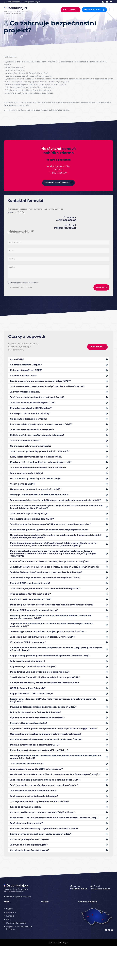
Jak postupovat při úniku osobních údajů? (35, 819)
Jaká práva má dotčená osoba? (28, 788)
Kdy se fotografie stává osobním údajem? (35, 686)
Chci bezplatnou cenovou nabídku (25, 281)
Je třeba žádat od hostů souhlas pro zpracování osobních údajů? (48, 587)
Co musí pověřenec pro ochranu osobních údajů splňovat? (44, 841)
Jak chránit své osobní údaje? (28, 477)
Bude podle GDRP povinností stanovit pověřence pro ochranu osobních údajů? (52, 849)
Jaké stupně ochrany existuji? (28, 856)
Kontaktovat (69, 10)
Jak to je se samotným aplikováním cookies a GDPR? (41, 830)
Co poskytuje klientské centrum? (30, 420)
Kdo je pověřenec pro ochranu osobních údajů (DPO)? (42, 380)
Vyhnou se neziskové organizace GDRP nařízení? (39, 740)
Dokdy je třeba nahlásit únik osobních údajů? (37, 734)
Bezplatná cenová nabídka (57, 188)
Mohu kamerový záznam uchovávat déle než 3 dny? (41, 774)
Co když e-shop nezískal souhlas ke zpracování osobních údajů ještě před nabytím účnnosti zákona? (53, 667)
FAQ (8, 953)
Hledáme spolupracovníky (19, 930)
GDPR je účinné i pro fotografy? (29, 708)
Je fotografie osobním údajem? (29, 680)
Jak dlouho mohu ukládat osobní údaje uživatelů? (39, 471)
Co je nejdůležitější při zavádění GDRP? (33, 528)
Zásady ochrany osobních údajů (20, 286)
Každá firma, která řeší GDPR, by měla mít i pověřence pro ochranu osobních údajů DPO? (55, 721)
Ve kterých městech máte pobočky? (31, 414)
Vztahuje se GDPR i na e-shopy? (29, 660)
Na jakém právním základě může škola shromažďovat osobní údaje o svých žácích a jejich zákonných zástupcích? (54, 546)
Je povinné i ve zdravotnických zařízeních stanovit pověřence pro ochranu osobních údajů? (54, 642)
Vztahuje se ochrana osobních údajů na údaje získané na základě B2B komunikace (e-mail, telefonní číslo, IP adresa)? (51, 515)
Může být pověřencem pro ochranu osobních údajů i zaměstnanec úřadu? (54, 621)
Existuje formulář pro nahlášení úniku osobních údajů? (42, 867)
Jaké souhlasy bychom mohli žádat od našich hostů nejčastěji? (47, 604)
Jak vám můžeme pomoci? (26, 392)
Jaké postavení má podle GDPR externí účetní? (38, 793)
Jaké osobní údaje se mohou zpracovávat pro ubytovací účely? (47, 593)
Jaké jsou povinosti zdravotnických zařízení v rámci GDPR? (45, 655)
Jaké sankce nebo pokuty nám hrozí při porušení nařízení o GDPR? (49, 386)
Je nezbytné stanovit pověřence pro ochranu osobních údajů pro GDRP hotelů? (52, 580)
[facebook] (108, 2)
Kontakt (10, 950)
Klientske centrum (93, 10)
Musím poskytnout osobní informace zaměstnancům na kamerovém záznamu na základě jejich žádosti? (56, 781)
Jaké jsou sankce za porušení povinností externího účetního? (46, 813)
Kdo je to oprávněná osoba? (27, 836)
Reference (11, 946)
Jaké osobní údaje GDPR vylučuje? (30, 522)
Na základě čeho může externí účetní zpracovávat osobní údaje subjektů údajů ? (53, 800)
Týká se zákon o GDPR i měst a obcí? (32, 610)
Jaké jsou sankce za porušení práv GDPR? (35, 403)
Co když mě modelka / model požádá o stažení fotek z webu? (46, 703)
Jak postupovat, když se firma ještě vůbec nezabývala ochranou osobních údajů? (54, 506)
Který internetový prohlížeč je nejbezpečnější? (37, 460)
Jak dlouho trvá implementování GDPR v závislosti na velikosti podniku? (53, 533)
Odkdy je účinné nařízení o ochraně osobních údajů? (41, 499)
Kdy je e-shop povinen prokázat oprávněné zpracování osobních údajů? (52, 674)
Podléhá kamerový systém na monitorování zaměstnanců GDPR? (49, 762)
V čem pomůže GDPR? (23, 488)
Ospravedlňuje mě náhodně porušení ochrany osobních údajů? (47, 757)
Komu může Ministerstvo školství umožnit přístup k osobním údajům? (52, 573)
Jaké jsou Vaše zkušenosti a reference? (33, 431)
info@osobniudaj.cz (32, 2)
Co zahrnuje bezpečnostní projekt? (31, 873)
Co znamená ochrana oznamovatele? (32, 448)
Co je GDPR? (18, 358)
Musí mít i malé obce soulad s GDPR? (32, 615)
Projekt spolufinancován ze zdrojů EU (19, 961)
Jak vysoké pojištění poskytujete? (30, 878)
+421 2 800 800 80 (13, 2)
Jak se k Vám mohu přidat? (26, 443)
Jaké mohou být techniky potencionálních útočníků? (41, 454)
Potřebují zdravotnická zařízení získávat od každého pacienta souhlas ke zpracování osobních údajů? (53, 634)
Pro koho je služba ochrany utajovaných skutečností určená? (46, 861)
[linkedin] (104, 2)
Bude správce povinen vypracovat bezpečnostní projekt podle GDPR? (51, 539)
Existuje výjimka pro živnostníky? (30, 745)
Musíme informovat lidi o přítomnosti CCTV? (36, 768)
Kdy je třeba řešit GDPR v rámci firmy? (33, 714)
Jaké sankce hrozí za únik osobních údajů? (35, 824)
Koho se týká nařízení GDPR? (27, 369)
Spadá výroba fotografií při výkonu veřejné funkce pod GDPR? (47, 697)
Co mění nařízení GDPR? (24, 375)
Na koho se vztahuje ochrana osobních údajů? (37, 494)
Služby (9, 943)
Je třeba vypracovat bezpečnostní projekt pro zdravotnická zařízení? (51, 649)
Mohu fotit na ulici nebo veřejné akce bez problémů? (41, 691)
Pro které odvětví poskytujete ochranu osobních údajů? (43, 426)
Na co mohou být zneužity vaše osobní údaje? (37, 482)
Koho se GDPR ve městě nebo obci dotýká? (36, 627)
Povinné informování (16, 957)
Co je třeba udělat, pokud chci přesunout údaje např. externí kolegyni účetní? (56, 751)
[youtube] (111, 2)
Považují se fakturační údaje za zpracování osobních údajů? (45, 728)
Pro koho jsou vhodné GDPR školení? (32, 409)
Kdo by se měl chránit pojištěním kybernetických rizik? (42, 465)
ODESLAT (99, 286)
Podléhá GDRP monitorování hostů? (31, 598)
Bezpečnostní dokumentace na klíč (52, 110)
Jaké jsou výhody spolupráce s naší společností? (39, 397)
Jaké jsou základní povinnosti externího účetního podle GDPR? (47, 807)
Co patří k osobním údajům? (27, 363)
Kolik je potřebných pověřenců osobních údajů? (38, 437)
